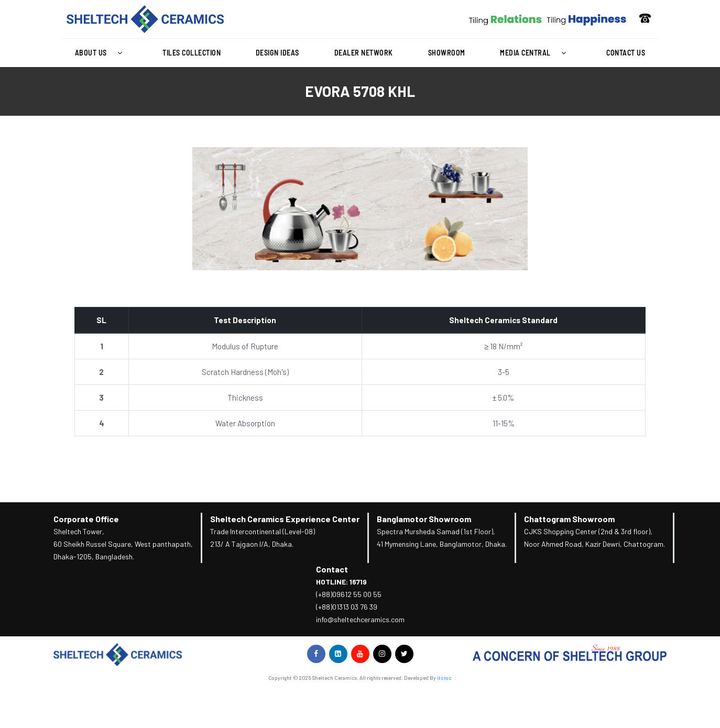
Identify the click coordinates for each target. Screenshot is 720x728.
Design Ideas (277, 53)
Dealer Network (364, 53)
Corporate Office (86, 519)
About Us (101, 53)
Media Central (536, 53)
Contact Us (626, 53)
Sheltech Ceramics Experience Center (285, 519)
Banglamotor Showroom (424, 519)
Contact (332, 569)
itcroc (444, 678)
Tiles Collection (192, 53)
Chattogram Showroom (569, 519)
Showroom (447, 53)
